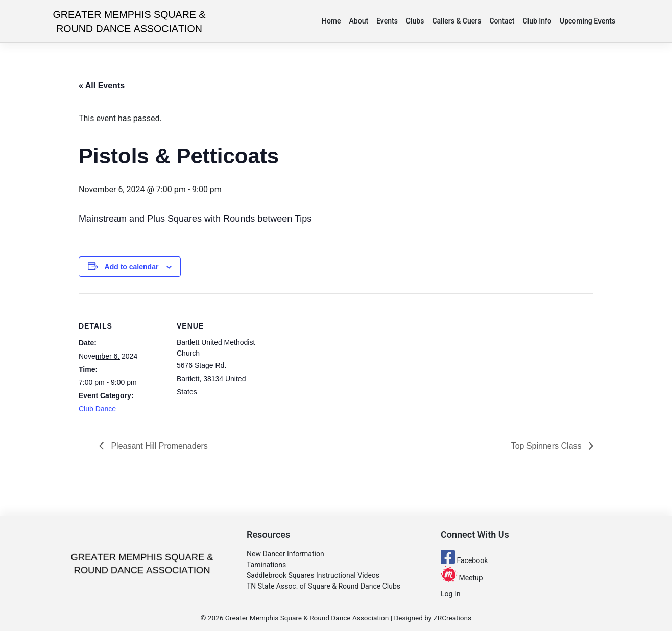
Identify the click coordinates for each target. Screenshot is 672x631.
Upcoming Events (587, 21)
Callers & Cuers (457, 21)
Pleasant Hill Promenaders (158, 446)
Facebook (464, 560)
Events (387, 21)
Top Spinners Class (547, 446)
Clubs (415, 21)
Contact (502, 21)
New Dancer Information (285, 554)
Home (331, 21)
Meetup (462, 578)
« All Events (102, 86)
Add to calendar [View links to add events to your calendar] (132, 267)
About (359, 21)
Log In (450, 594)
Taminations (266, 565)
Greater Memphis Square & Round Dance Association (307, 618)
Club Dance (97, 409)
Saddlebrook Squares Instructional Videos (313, 575)
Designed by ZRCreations (433, 618)
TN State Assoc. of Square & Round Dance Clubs (323, 586)
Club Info (537, 21)
